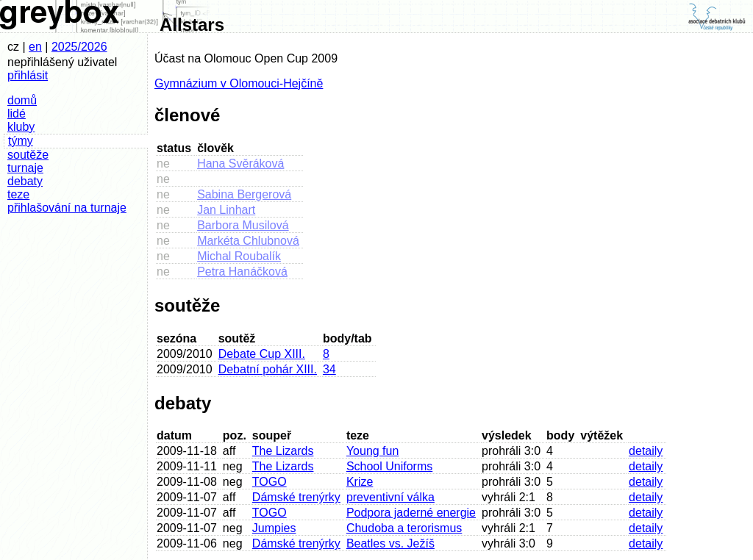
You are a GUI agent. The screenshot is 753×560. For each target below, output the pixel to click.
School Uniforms (389, 466)
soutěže (28, 155)
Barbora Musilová (243, 225)
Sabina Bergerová (244, 194)
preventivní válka (390, 497)
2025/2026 (79, 47)
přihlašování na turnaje (67, 208)
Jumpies (274, 528)
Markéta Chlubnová (248, 241)
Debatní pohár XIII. (268, 369)
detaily (646, 451)
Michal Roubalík (239, 256)
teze (18, 194)
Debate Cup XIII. (262, 354)
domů (22, 100)
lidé (17, 114)
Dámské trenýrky (296, 497)
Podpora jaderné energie (411, 513)
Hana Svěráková (240, 164)
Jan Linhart (226, 210)
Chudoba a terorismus (404, 528)
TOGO (270, 482)
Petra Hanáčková (242, 272)
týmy (21, 141)
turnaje (25, 168)
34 (329, 369)
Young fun (372, 451)
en (35, 47)
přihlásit (28, 75)
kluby (21, 127)
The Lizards (283, 451)
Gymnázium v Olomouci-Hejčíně (239, 83)
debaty (25, 181)
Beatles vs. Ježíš (390, 543)
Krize (360, 482)
